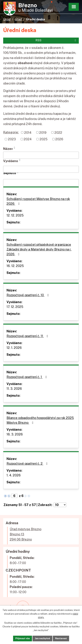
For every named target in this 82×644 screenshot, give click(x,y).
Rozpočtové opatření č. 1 (27, 377)
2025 (44, 139)
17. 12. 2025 (15, 307)
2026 (59, 139)
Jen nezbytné (42, 638)
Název (8, 149)
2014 (28, 132)
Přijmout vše (23, 638)
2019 (43, 132)
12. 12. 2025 (15, 215)
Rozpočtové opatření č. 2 (28, 464)
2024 (28, 139)
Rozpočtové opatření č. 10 (28, 295)
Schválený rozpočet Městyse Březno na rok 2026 (38, 201)
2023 (12, 139)
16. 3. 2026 (15, 434)
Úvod (7, 19)
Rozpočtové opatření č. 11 (28, 336)
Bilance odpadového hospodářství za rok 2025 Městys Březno (40, 420)
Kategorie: (11, 132)
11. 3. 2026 (14, 389)
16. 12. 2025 (15, 266)
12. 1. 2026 (14, 348)
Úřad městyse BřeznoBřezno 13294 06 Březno (26, 534)
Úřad (18, 19)
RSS (56, 40)
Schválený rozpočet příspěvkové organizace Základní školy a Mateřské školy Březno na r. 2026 (39, 249)
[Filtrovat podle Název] (41, 155)
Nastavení (61, 638)
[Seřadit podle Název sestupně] (15, 148)
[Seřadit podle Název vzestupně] (15, 147)
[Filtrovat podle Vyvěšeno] (41, 169)
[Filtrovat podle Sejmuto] (41, 183)
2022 (58, 132)
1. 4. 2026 (14, 475)
